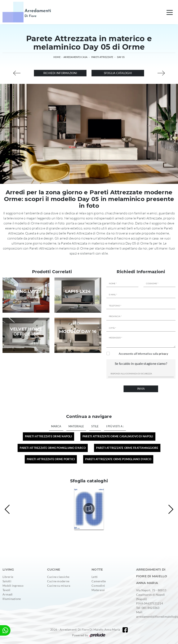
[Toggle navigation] (170, 12)
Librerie (8, 577)
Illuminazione (12, 599)
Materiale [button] (76, 426)
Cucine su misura (59, 586)
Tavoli (6, 590)
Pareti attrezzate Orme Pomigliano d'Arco (118, 459)
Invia (141, 389)
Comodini (98, 586)
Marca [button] (56, 426)
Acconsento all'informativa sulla (143, 354)
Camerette (99, 581)
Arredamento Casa (75, 57)
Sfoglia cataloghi (118, 73)
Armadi (8, 594)
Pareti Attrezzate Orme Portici (51, 459)
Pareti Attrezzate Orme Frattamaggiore (127, 448)
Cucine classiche (58, 577)
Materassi (98, 590)
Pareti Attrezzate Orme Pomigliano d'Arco (53, 448)
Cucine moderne (58, 581)
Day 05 (121, 57)
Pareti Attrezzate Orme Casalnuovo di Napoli (118, 436)
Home (57, 57)
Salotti (7, 581)
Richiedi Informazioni (60, 73)
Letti (95, 577)
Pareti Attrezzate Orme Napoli (48, 436)
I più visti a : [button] (115, 426)
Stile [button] (95, 426)
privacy (164, 354)
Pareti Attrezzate (102, 57)
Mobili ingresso (13, 586)
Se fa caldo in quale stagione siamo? (141, 363)
